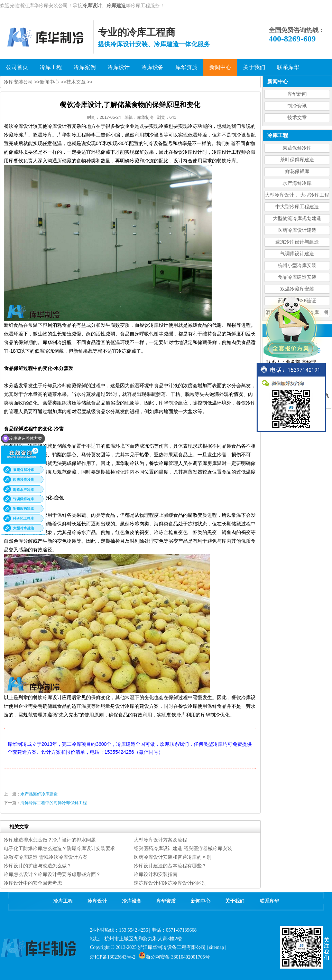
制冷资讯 (297, 106)
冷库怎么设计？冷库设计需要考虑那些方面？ (52, 874)
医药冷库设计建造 (297, 230)
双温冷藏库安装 (297, 289)
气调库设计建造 (297, 254)
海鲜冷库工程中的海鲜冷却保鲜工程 (54, 803)
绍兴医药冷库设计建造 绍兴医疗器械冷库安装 (183, 848)
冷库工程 (63, 901)
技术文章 (297, 118)
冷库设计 (92, 6)
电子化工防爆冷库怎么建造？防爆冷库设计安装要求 (59, 848)
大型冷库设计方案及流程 (160, 840)
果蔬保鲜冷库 (297, 148)
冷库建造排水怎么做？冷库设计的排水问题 (50, 840)
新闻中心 (49, 82)
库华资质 (166, 901)
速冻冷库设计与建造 (297, 242)
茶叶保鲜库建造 (297, 160)
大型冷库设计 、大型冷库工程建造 (297, 196)
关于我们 (235, 901)
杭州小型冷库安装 (297, 265)
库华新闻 (297, 94)
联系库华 (269, 901)
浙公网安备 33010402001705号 (174, 957)
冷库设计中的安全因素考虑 (33, 883)
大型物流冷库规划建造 (297, 218)
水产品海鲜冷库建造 (39, 794)
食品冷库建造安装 (297, 277)
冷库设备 (132, 901)
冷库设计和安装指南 (156, 874)
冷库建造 (116, 6)
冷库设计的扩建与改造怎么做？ (38, 866)
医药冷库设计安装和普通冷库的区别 (173, 857)
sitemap (216, 947)
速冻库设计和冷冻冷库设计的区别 (170, 883)
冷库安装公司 (18, 82)
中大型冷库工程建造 (297, 207)
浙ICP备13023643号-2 (113, 957)
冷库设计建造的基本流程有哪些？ (170, 866)
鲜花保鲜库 (297, 172)
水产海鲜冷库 (297, 183)
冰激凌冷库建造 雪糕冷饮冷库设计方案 (46, 857)
